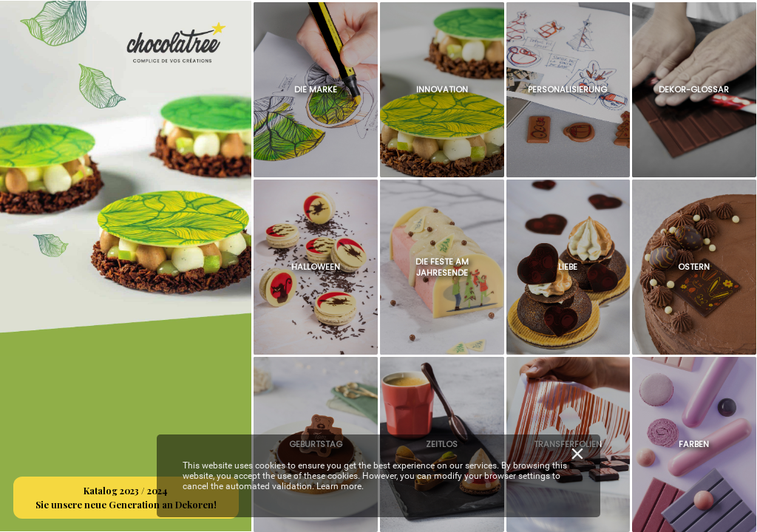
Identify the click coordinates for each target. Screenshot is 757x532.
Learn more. (340, 486)
